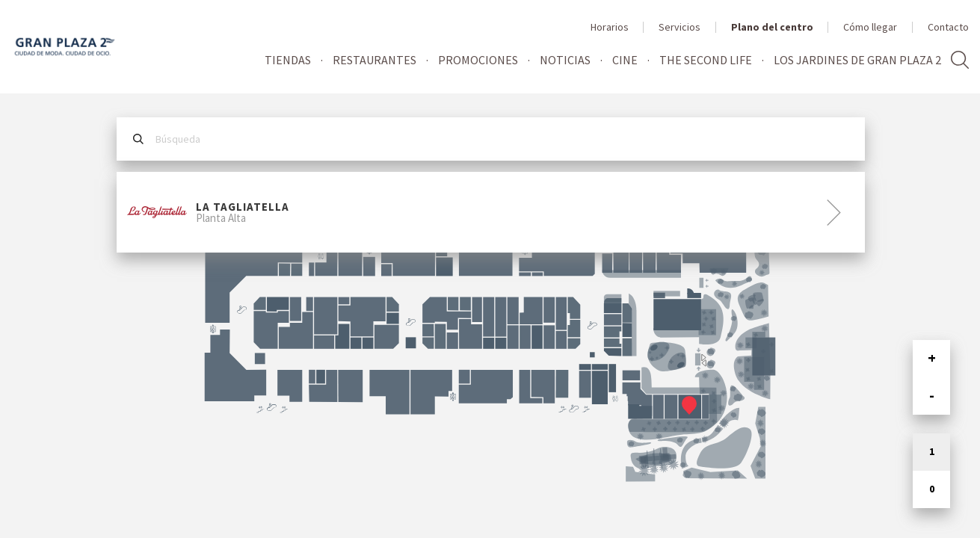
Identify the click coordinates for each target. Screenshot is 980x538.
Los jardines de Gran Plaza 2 (857, 60)
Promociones (478, 60)
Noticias (565, 60)
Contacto (948, 27)
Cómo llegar (870, 27)
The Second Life (706, 60)
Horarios (610, 27)
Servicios (679, 27)
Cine (625, 60)
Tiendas (288, 60)
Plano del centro (772, 27)
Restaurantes (375, 60)
